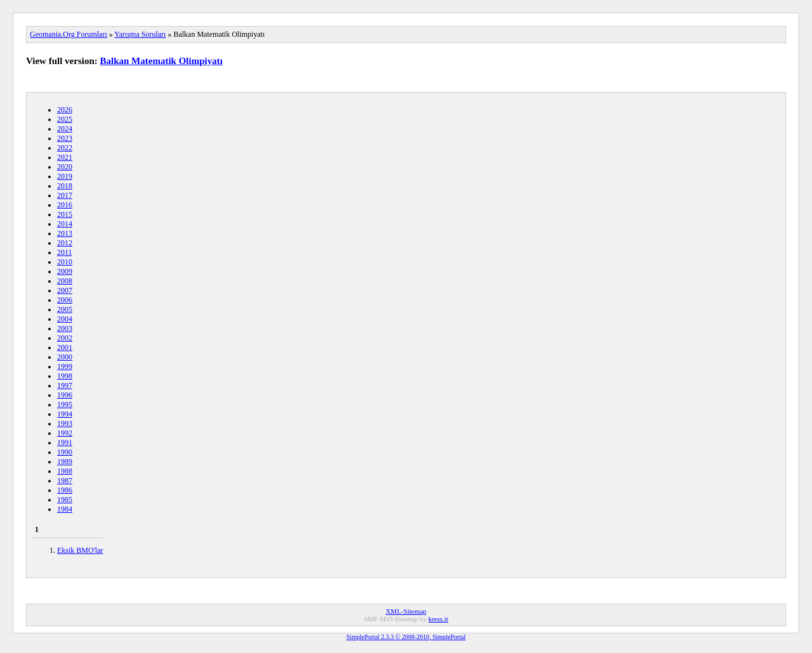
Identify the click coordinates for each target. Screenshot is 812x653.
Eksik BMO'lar (80, 550)
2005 (65, 309)
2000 (65, 357)
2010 (65, 262)
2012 (65, 243)
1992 (65, 433)
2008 (65, 281)
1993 (65, 423)
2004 (65, 319)
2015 (65, 214)
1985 (65, 500)
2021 (65, 157)
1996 (65, 395)
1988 (65, 471)
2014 (65, 224)
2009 (65, 271)
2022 (65, 148)
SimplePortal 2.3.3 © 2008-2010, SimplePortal (406, 637)
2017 (65, 195)
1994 (65, 414)
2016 (65, 205)
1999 (65, 366)
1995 (65, 404)
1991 (65, 443)
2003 (65, 328)
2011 (65, 252)
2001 (65, 347)
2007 (65, 290)
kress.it (438, 619)
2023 (65, 138)
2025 (65, 119)
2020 (65, 167)
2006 (65, 300)
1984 (65, 509)
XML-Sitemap (406, 611)
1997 (65, 385)
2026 (65, 110)
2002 (65, 338)
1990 (65, 452)
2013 (65, 233)
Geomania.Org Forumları (69, 34)
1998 (65, 376)
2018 (65, 186)
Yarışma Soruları (140, 34)
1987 (65, 481)
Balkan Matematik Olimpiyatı (161, 61)
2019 (65, 176)
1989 (65, 462)
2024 (65, 129)
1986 (65, 490)
